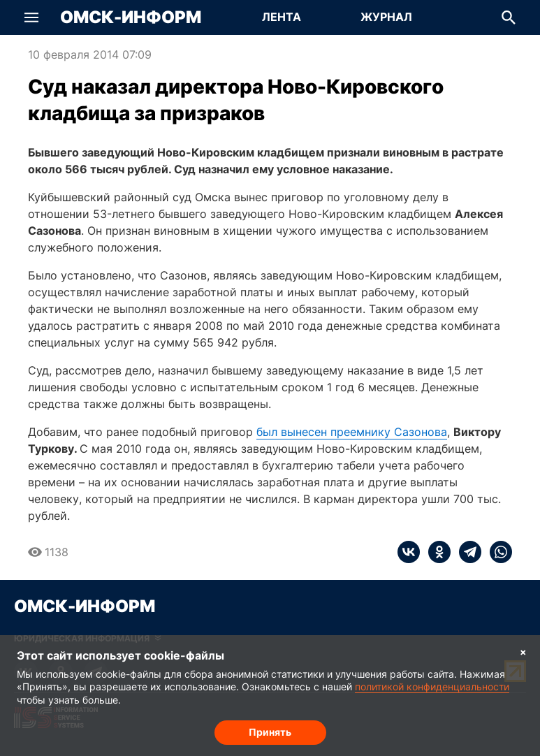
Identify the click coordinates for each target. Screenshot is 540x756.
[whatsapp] (497, 552)
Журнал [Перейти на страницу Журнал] (386, 17)
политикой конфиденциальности (432, 686)
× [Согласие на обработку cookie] (523, 652)
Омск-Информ (131, 17)
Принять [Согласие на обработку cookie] (270, 732)
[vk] (409, 552)
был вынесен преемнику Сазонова (352, 432)
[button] (31, 17)
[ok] (435, 552)
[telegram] (466, 552)
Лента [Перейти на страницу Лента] (282, 17)
